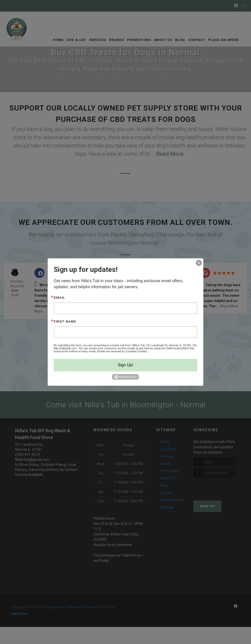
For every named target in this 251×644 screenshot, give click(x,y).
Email (59, 298)
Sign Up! (125, 365)
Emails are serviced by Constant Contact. (122, 351)
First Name (65, 321)
